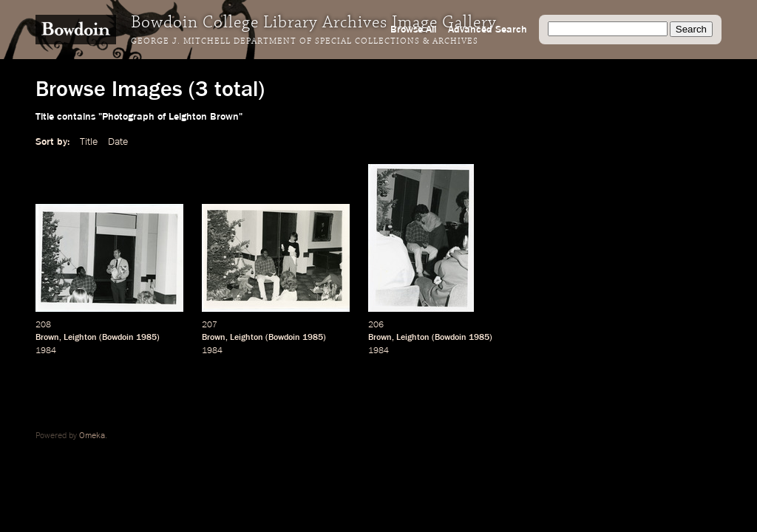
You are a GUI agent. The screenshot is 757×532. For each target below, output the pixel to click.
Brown (47, 338)
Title (89, 142)
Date (118, 142)
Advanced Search (488, 30)
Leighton (80, 338)
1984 (46, 351)
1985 (146, 338)
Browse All (413, 30)
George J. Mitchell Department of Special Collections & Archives (305, 41)
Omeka (92, 436)
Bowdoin (118, 338)
